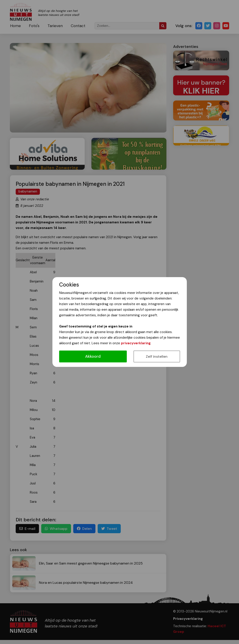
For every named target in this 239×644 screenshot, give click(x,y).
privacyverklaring (136, 343)
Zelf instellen (157, 356)
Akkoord (93, 356)
